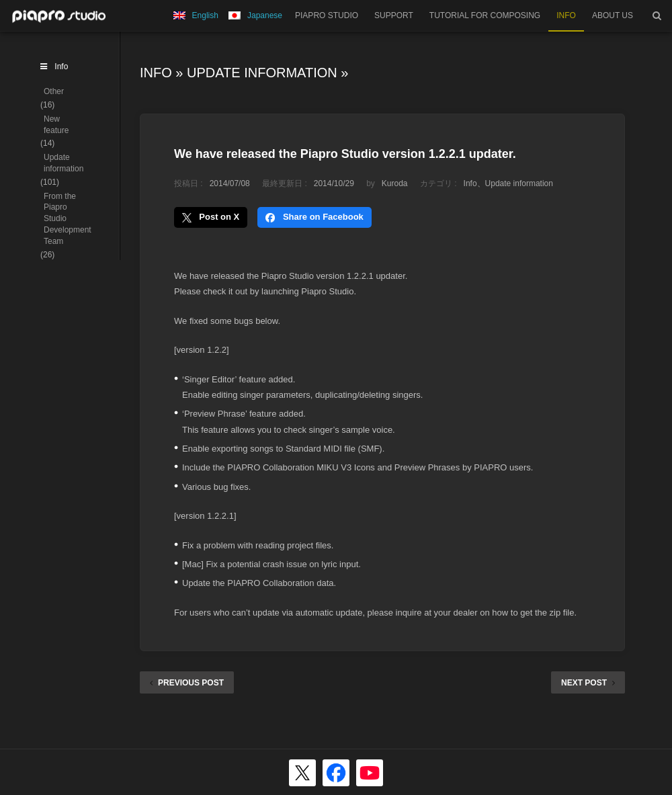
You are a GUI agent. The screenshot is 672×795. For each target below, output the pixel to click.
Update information (262, 73)
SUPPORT (394, 15)
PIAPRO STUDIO (327, 15)
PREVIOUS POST (187, 683)
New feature (56, 125)
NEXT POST (588, 683)
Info (156, 73)
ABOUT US (613, 15)
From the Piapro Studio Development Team (68, 219)
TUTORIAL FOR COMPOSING (485, 15)
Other (54, 91)
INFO (566, 15)
